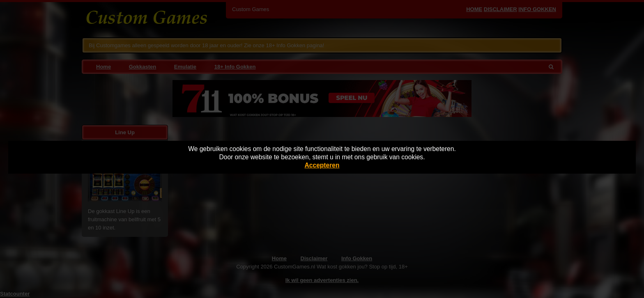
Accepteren (322, 165)
